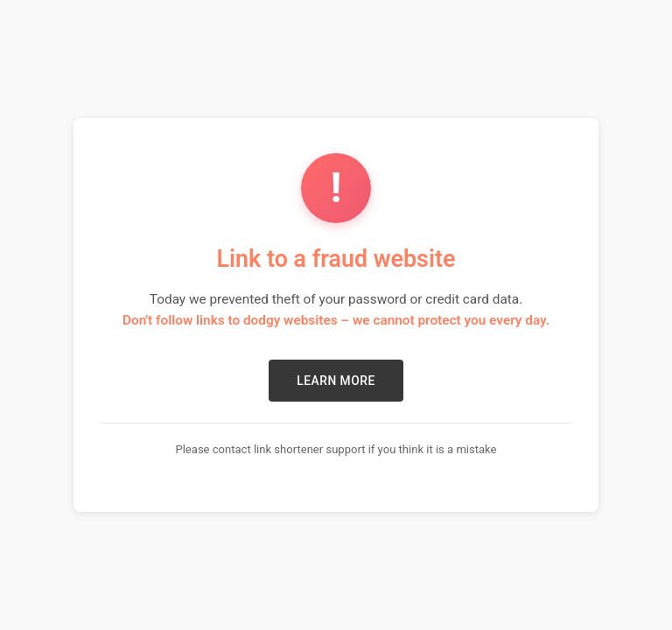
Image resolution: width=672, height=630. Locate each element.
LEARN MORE (336, 381)
